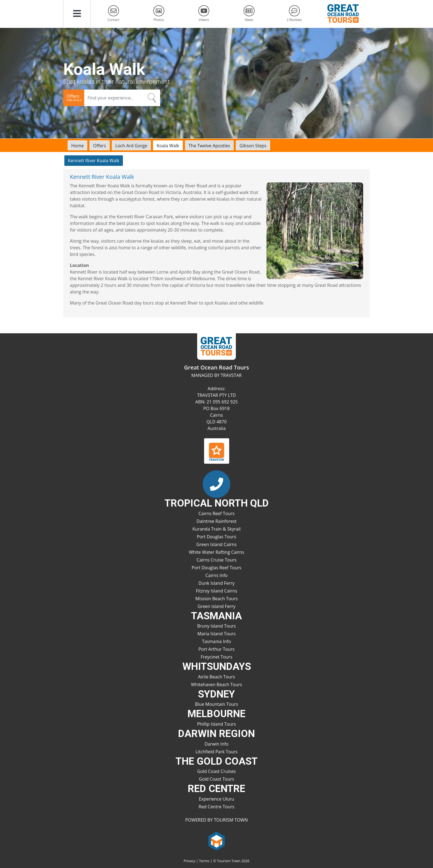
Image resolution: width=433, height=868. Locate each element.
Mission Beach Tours (216, 599)
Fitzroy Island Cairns (216, 591)
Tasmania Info (216, 641)
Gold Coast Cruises (216, 771)
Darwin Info (217, 744)
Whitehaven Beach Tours (216, 685)
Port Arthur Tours (217, 649)
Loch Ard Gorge (131, 146)
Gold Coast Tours (216, 779)
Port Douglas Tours (217, 537)
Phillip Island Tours (217, 724)
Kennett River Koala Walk (94, 161)
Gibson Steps (253, 146)
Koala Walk (168, 146)
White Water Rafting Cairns (216, 552)
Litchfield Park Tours (216, 752)
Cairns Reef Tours (217, 513)
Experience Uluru (216, 799)
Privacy (189, 861)
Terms (204, 861)
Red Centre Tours (216, 807)
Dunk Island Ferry (217, 583)
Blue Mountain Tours (216, 704)
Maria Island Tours (216, 634)
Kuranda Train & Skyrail (216, 529)
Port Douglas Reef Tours (216, 568)
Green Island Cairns (216, 544)
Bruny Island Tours (216, 626)
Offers (99, 146)
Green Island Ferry (216, 606)
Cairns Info (216, 575)
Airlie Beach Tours (216, 677)
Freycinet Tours (217, 657)
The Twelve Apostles (209, 146)
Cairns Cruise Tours (217, 560)
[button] (77, 14)
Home (77, 146)
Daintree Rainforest (216, 521)
